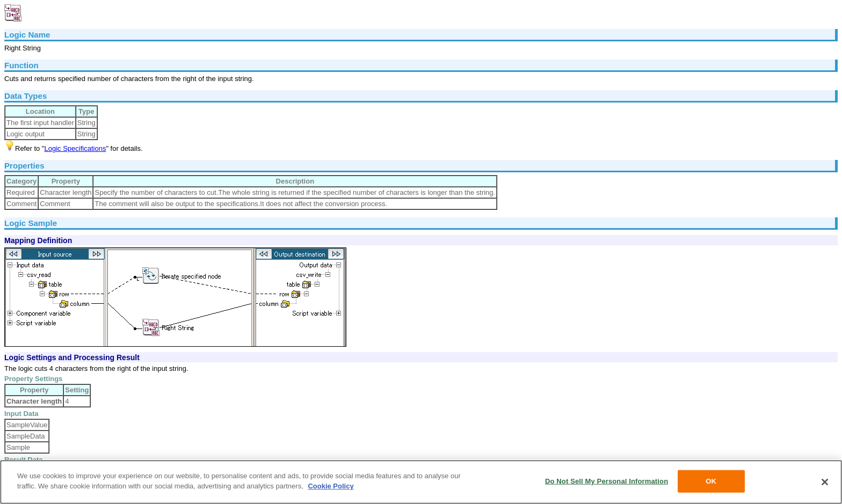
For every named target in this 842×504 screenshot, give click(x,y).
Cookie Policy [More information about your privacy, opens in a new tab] (331, 486)
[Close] (825, 482)
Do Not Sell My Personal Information (607, 481)
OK (711, 481)
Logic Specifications (75, 148)
